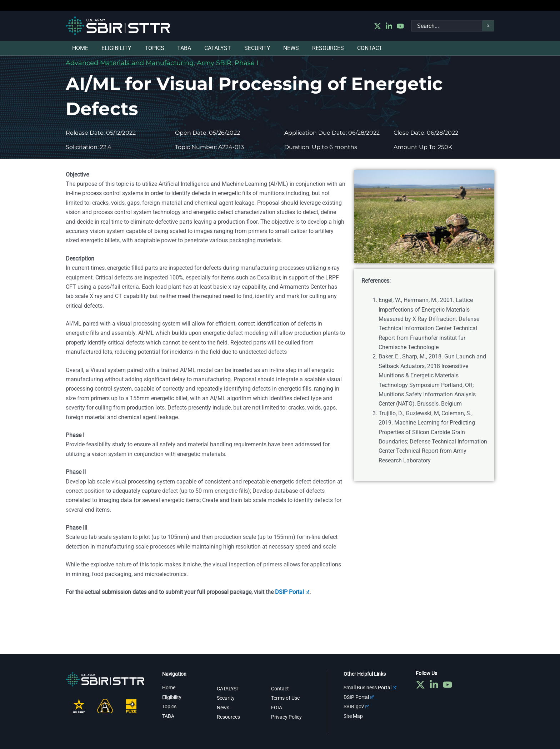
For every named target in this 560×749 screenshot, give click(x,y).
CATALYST (228, 689)
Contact (280, 689)
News (223, 708)
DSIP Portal (292, 592)
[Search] (488, 26)
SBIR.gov (356, 706)
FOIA (277, 708)
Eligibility (172, 697)
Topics (169, 706)
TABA (168, 716)
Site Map (353, 716)
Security (226, 698)
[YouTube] (400, 26)
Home (169, 688)
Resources (228, 717)
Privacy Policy (286, 717)
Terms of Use (285, 698)
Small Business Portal (370, 688)
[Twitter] (377, 26)
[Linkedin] (389, 26)
